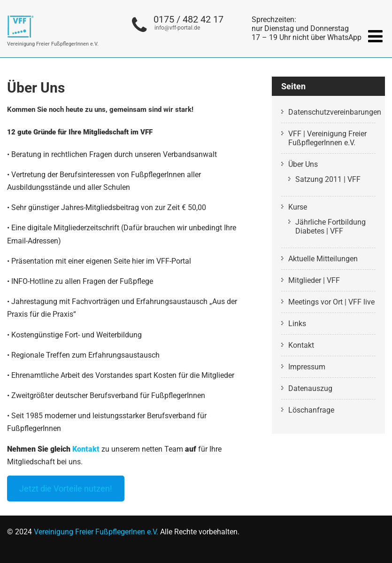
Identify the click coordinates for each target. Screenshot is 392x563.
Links (297, 324)
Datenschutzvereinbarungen (335, 112)
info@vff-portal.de (177, 28)
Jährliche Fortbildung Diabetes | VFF (331, 227)
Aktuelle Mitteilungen (323, 259)
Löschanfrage (311, 410)
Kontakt (86, 449)
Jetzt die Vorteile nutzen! (66, 489)
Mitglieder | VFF (314, 280)
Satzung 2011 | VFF (328, 179)
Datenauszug (310, 388)
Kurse (298, 207)
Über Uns (303, 164)
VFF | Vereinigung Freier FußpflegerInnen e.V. (327, 138)
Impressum (307, 367)
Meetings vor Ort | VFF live (331, 302)
